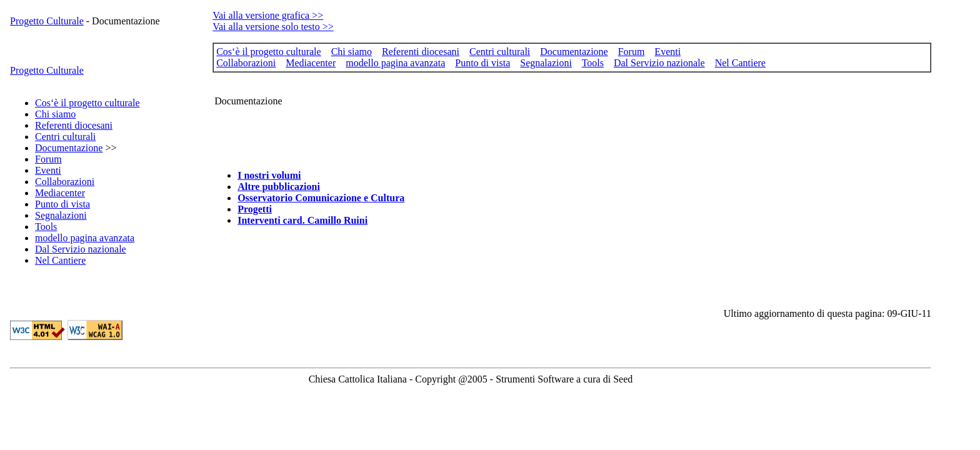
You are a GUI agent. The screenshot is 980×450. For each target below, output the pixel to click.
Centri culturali (65, 137)
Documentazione (69, 148)
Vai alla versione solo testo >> (273, 27)
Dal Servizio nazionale (81, 249)
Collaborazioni (65, 182)
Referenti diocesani (74, 125)
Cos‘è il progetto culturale (87, 103)
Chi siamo (55, 114)
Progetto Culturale (47, 21)
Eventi (48, 170)
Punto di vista (62, 204)
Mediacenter (60, 193)
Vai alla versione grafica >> (268, 15)
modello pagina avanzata (85, 238)
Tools (46, 227)
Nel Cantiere (60, 260)
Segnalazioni (61, 215)
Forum (48, 159)
